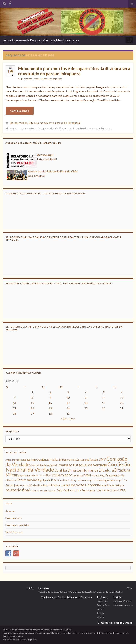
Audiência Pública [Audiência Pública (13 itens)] (48, 459)
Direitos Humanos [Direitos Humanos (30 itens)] (83, 470)
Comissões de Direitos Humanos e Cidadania (66, 597)
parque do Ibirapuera (67, 123)
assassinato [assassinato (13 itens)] (30, 459)
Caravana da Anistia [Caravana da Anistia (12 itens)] (86, 460)
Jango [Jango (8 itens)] (118, 480)
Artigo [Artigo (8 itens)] (19, 460)
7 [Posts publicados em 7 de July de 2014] (14, 398)
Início (30, 588)
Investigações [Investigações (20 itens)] (105, 480)
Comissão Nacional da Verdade (115, 623)
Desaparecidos (19, 123)
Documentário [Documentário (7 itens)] (37, 476)
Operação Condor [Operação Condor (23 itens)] (83, 485)
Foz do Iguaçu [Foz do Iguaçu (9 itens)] (98, 476)
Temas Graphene (28, 640)
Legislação (102, 601)
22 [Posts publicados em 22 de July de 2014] (32, 408)
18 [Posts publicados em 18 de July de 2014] (86, 403)
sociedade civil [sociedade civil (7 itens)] (50, 491)
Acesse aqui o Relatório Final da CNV (53, 173)
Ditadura (34, 123)
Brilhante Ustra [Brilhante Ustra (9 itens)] (67, 460)
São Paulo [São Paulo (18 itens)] (64, 490)
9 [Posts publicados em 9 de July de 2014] (50, 398)
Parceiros (44, 588)
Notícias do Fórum (122, 601)
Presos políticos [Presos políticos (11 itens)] (115, 485)
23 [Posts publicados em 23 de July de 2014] (50, 408)
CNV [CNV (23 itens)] (102, 459)
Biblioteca (103, 597)
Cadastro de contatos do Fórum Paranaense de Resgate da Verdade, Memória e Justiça (80, 592)
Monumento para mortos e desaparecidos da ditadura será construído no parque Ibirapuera (74, 71)
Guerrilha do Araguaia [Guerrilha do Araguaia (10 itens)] (69, 480)
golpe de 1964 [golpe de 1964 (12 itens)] (48, 480)
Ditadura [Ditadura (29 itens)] (106, 470)
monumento (47, 123)
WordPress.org (14, 532)
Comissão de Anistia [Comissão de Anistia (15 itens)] (43, 465)
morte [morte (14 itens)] (65, 485)
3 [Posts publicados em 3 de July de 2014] (68, 392)
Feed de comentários (17, 525)
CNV (130, 588)
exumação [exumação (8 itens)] (78, 476)
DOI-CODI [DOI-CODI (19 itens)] (52, 475)
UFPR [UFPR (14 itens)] (122, 490)
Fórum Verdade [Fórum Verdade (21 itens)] (28, 480)
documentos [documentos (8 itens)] (24, 476)
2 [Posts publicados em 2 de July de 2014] (50, 392)
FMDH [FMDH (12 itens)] (87, 475)
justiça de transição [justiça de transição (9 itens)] (24, 485)
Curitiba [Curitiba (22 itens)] (61, 470)
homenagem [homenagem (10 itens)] (88, 480)
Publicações (103, 605)
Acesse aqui (45, 156)
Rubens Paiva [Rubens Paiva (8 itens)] (37, 491)
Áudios (100, 613)
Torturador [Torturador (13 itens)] (88, 490)
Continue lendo (20, 111)
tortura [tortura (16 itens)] (76, 490)
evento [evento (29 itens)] (66, 475)
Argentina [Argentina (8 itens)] (10, 460)
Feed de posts (14, 518)
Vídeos (100, 617)
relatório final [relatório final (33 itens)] (18, 490)
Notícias (37, 79)
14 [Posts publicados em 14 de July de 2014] (14, 403)
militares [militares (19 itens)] (54, 485)
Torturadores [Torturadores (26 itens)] (107, 490)
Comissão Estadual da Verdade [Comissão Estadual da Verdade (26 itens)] (82, 465)
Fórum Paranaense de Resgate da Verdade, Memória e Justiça (41, 40)
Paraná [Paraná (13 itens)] (101, 485)
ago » (72, 418)
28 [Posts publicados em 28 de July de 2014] (14, 413)
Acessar (10, 511)
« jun (64, 418)
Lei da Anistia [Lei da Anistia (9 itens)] (41, 485)
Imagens (101, 609)
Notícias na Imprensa (52, 79)
